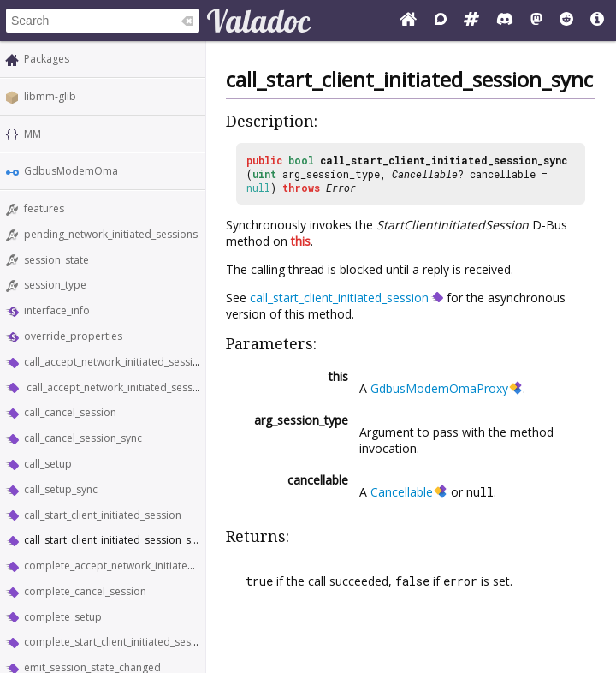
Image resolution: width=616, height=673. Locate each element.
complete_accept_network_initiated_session (130, 566)
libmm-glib (50, 96)
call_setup (48, 464)
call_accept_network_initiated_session (115, 362)
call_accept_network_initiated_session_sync (129, 387)
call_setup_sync (61, 489)
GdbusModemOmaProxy (439, 388)
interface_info (57, 310)
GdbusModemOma (71, 171)
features (44, 208)
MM (33, 134)
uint (264, 174)
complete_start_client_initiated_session (118, 642)
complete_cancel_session (85, 591)
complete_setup (63, 617)
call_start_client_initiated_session (103, 515)
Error (341, 188)
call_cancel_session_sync (83, 438)
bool (301, 160)
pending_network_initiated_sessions (111, 234)
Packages (47, 59)
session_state (56, 260)
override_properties (73, 336)
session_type (55, 285)
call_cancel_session (70, 412)
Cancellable (425, 174)
